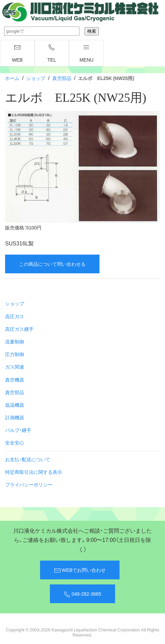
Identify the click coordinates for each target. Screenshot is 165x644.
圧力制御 (15, 354)
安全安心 (15, 442)
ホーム (12, 78)
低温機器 (15, 405)
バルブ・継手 (18, 430)
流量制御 (15, 341)
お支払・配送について (28, 459)
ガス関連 (15, 367)
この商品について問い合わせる (52, 264)
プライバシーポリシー (29, 484)
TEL (52, 53)
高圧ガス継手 (19, 329)
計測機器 (15, 417)
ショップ (36, 78)
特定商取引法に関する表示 (34, 472)
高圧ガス (15, 316)
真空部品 (62, 78)
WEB (17, 53)
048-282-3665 (82, 594)
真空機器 (15, 380)
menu (86, 53)
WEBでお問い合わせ (80, 570)
